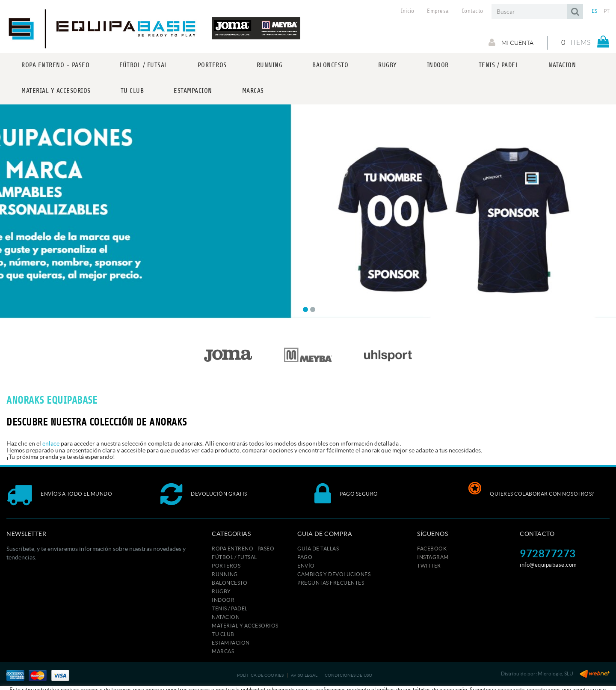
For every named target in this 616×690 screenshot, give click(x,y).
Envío (306, 566)
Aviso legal (304, 675)
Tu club (223, 634)
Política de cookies (260, 675)
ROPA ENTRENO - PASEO (243, 549)
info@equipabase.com (548, 565)
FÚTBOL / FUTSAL (234, 557)
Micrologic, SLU (555, 674)
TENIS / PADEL (230, 608)
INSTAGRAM (433, 557)
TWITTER (429, 566)
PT (607, 11)
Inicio (408, 11)
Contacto (472, 11)
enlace (51, 443)
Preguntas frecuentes (331, 583)
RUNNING (225, 574)
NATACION (226, 617)
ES (595, 11)
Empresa (438, 11)
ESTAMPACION (231, 643)
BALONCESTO (230, 583)
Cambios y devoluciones (334, 574)
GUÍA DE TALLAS (318, 549)
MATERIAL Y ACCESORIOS (245, 626)
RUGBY (221, 591)
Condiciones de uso (348, 675)
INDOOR (223, 600)
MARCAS (223, 651)
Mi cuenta (511, 42)
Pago (305, 557)
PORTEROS (226, 566)
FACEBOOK (432, 549)
